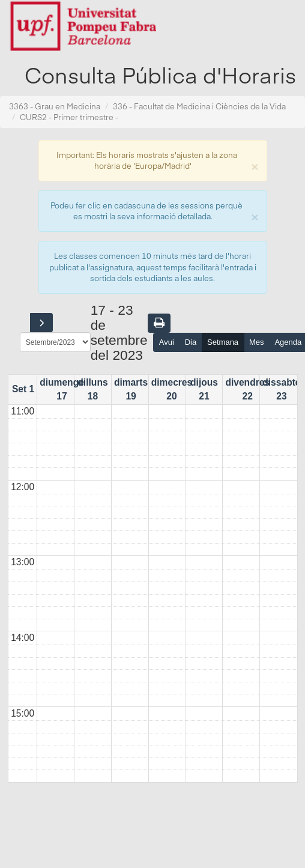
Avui (167, 342)
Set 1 (23, 389)
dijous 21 (204, 389)
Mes (257, 342)
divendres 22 (247, 389)
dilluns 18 (92, 389)
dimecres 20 (172, 389)
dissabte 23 (281, 389)
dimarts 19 (131, 389)
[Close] (255, 165)
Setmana (223, 342)
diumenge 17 (62, 389)
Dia (191, 342)
